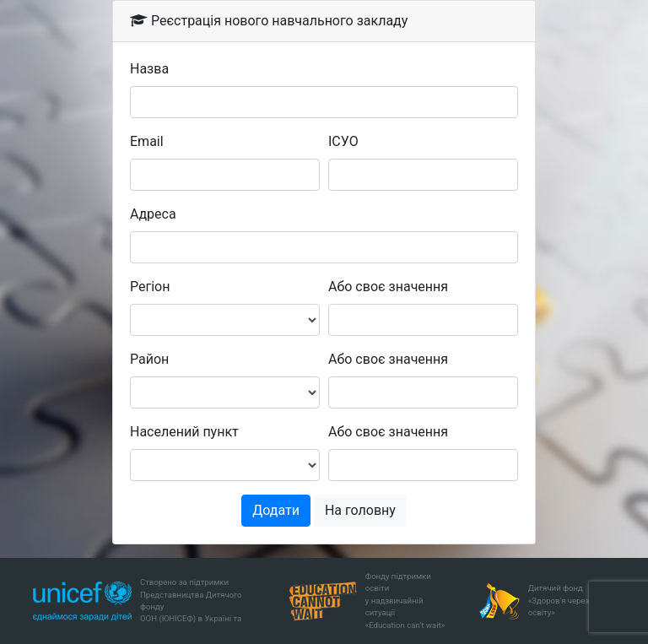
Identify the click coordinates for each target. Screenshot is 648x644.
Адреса (153, 214)
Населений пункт (184, 432)
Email (147, 141)
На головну (360, 510)
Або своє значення (388, 287)
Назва (149, 69)
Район (149, 359)
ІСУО (343, 141)
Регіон (150, 287)
